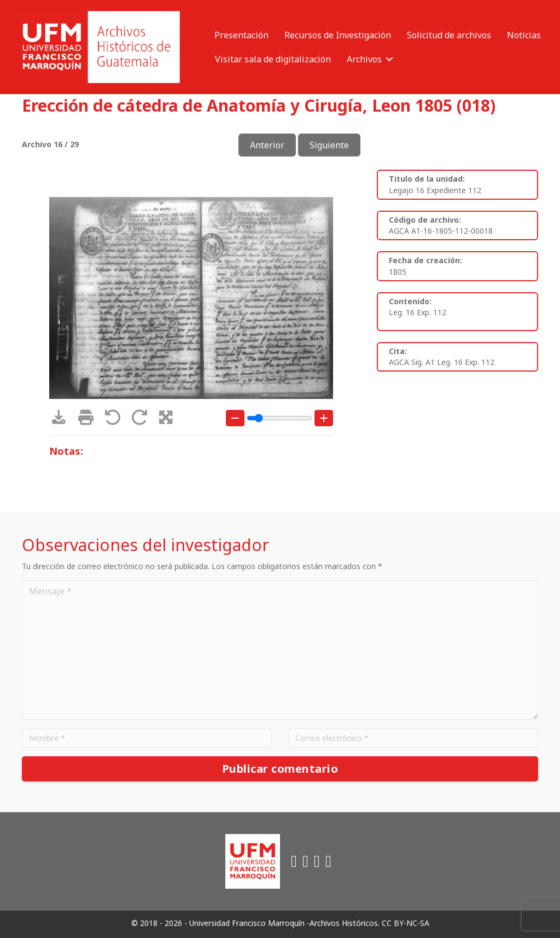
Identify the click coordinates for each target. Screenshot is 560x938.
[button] (389, 59)
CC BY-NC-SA (406, 923)
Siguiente (329, 145)
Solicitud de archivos (449, 35)
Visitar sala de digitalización (273, 59)
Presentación (241, 35)
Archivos (364, 59)
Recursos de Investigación (338, 35)
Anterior (267, 145)
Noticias (524, 35)
